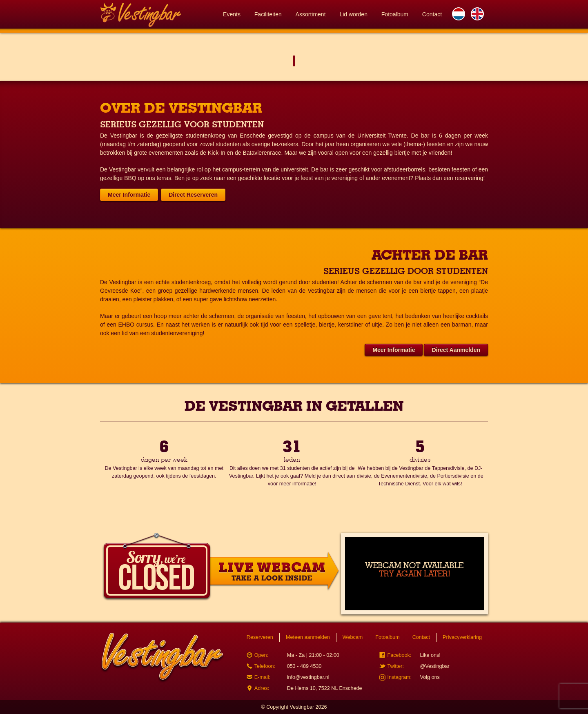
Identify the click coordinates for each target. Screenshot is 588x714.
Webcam (353, 637)
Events (232, 14)
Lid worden (353, 14)
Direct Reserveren (193, 195)
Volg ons (430, 677)
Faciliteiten (268, 14)
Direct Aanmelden (456, 350)
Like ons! (430, 655)
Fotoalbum (395, 14)
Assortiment (311, 14)
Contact (432, 14)
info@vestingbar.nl (308, 677)
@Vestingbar (434, 666)
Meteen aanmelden (308, 637)
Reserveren (260, 637)
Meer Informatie (129, 195)
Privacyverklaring (462, 637)
